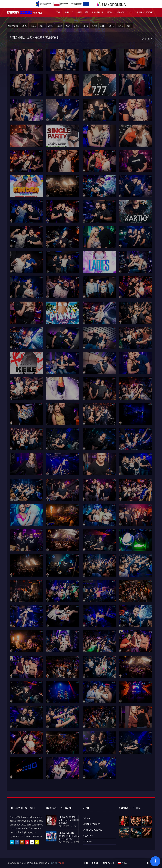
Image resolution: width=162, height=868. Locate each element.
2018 (94, 26)
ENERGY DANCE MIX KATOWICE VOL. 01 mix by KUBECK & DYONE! (69, 836)
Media (109, 12)
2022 (59, 26)
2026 (25, 26)
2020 (77, 26)
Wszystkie (13, 26)
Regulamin (88, 836)
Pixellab (57, 863)
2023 (51, 26)
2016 (112, 26)
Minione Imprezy (91, 824)
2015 (120, 26)
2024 (42, 26)
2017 (103, 26)
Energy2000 (31, 863)
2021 (68, 26)
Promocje (120, 12)
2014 (129, 26)
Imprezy (69, 12)
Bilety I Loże (82, 12)
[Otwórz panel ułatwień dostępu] (155, 861)
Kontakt (150, 12)
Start (59, 12)
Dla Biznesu (97, 12)
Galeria (86, 818)
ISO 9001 (87, 841)
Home (86, 863)
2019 (85, 26)
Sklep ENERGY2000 (92, 830)
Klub (140, 12)
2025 (33, 26)
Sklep (131, 12)
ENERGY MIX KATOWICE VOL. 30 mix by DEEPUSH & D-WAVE (69, 820)
